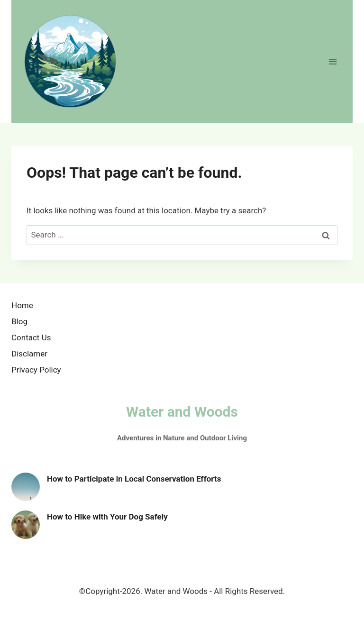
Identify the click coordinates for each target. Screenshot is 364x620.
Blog (19, 321)
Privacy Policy (36, 370)
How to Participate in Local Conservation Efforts (134, 479)
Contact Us (31, 337)
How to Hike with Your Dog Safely (107, 517)
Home (22, 305)
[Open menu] (332, 61)
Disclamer (29, 354)
